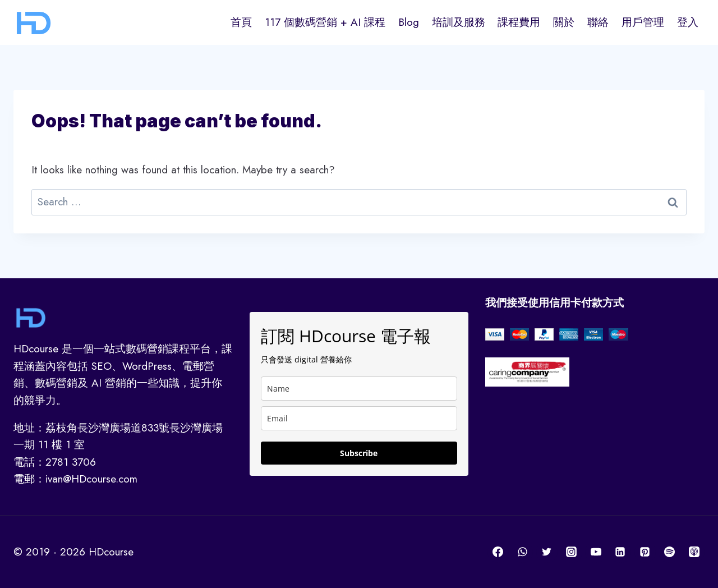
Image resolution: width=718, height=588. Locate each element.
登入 (688, 22)
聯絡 (598, 22)
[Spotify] (669, 552)
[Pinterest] (645, 552)
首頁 (241, 22)
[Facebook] (498, 552)
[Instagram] (572, 552)
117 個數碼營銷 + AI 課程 (325, 22)
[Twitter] (547, 552)
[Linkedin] (620, 552)
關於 (564, 22)
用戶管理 (643, 22)
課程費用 (519, 22)
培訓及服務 (459, 22)
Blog (409, 22)
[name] (359, 389)
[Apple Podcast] (694, 552)
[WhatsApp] (522, 552)
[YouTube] (596, 552)
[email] (359, 418)
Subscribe (359, 453)
